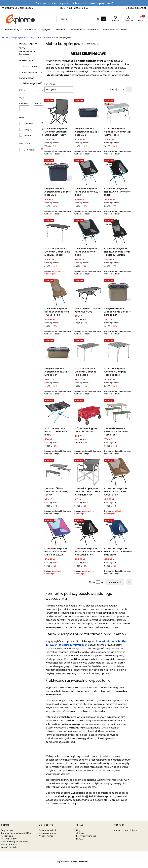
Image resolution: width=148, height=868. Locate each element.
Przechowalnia (46, 836)
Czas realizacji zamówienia (14, 842)
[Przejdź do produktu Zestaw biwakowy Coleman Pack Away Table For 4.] (118, 412)
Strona (113, 89)
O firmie (80, 833)
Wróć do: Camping (29, 66)
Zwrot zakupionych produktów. (16, 833)
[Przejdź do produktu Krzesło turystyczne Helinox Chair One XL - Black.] (88, 172)
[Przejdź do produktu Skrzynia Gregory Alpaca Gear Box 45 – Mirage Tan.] (58, 352)
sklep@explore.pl (136, 8)
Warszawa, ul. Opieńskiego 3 (18, 8)
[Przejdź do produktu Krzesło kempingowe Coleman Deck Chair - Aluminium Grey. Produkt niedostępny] (88, 472)
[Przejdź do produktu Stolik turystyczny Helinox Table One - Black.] (58, 412)
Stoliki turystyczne (31, 83)
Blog (78, 830)
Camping (46, 38)
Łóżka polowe (31, 78)
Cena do (38, 103)
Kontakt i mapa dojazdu (126, 830)
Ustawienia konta (47, 833)
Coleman (29, 124)
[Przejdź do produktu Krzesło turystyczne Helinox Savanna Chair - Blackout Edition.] (118, 232)
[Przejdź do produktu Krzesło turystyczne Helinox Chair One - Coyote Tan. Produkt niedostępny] (118, 472)
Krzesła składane (31, 73)
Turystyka (35, 38)
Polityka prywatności (86, 836)
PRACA (79, 839)
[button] (104, 19)
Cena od (24, 103)
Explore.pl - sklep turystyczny (15, 38)
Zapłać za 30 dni (9, 847)
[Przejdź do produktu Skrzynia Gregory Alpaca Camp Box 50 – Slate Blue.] (58, 172)
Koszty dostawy (9, 839)
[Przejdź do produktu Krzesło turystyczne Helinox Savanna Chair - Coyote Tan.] (58, 292)
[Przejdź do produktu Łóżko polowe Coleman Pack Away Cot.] (88, 292)
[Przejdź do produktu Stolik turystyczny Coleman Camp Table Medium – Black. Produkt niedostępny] (58, 232)
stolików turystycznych (73, 645)
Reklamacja (7, 836)
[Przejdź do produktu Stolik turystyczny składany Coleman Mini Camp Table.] (118, 112)
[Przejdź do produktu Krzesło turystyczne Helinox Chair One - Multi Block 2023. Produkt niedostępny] (58, 532)
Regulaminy (7, 830)
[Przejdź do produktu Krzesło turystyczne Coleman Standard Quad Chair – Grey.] (58, 112)
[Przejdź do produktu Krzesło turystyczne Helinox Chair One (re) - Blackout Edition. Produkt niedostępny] (88, 532)
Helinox (28, 135)
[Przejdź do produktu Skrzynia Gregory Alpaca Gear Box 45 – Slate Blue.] (88, 112)
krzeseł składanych (108, 641)
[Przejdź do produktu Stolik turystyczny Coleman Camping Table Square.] (118, 352)
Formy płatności (9, 844)
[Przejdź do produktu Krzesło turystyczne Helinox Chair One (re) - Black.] (118, 172)
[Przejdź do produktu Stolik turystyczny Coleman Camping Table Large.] (88, 352)
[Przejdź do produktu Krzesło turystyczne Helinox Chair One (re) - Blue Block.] (118, 532)
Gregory (28, 130)
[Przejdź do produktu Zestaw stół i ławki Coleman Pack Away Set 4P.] (58, 472)
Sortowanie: (50, 84)
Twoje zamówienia (48, 830)
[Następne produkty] (115, 582)
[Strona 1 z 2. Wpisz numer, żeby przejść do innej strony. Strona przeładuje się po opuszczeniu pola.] (119, 89)
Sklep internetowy (72, 862)
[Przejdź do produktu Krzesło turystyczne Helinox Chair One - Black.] (88, 232)
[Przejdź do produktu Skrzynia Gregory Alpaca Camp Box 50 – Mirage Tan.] (118, 292)
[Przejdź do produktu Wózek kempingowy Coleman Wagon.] (88, 412)
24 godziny (29, 150)
